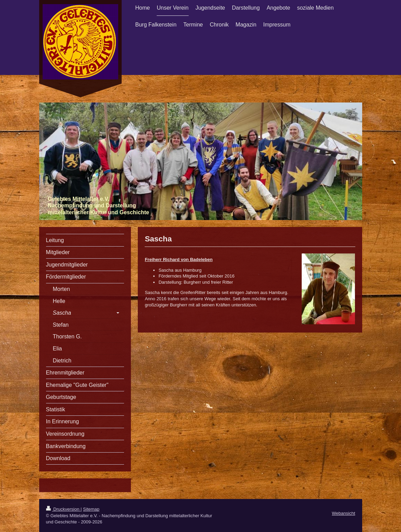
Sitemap (91, 509)
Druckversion (63, 509)
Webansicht (344, 513)
